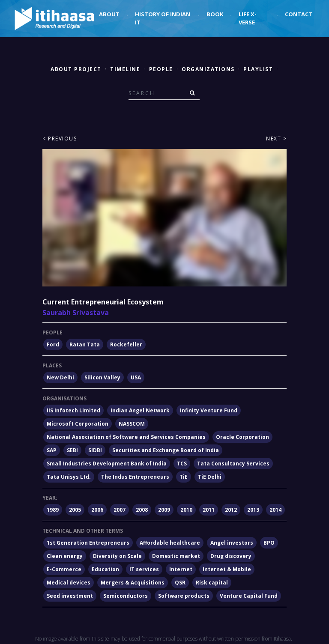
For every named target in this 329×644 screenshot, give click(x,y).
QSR (180, 583)
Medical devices (69, 583)
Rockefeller (126, 344)
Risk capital (212, 583)
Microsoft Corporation (78, 424)
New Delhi (60, 377)
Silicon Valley (102, 377)
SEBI (72, 450)
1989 (53, 510)
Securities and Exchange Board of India (166, 450)
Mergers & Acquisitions (133, 583)
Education (105, 569)
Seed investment (70, 596)
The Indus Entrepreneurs (135, 477)
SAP (52, 450)
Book (215, 14)
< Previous (60, 139)
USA (136, 377)
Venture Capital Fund (249, 596)
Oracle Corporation (242, 437)
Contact (299, 14)
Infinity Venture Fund (209, 410)
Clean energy (65, 556)
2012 (231, 510)
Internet (181, 569)
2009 (164, 510)
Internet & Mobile (227, 569)
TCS (182, 464)
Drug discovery (231, 556)
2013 (253, 510)
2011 (209, 510)
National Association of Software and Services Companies (126, 437)
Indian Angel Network (140, 410)
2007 (120, 510)
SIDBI (95, 450)
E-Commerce (64, 569)
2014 (275, 510)
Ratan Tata (85, 344)
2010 (186, 510)
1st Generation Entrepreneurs (88, 543)
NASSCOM (132, 424)
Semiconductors (126, 596)
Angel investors (232, 543)
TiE (184, 477)
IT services (144, 569)
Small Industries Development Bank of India (107, 464)
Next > (276, 139)
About (109, 14)
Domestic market (176, 556)
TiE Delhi (210, 477)
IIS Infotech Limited (73, 410)
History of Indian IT (163, 18)
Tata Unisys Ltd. (69, 477)
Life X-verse (248, 18)
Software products (184, 596)
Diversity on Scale (117, 556)
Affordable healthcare (170, 543)
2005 (75, 510)
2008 (142, 510)
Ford (53, 344)
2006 (97, 510)
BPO (269, 543)
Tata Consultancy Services (233, 464)
